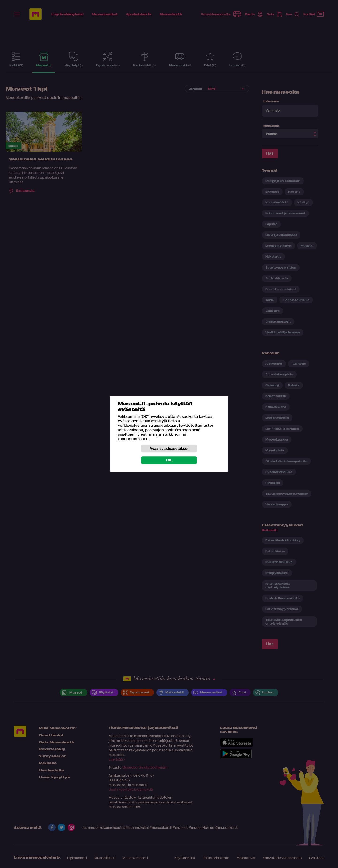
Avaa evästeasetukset (169, 448)
